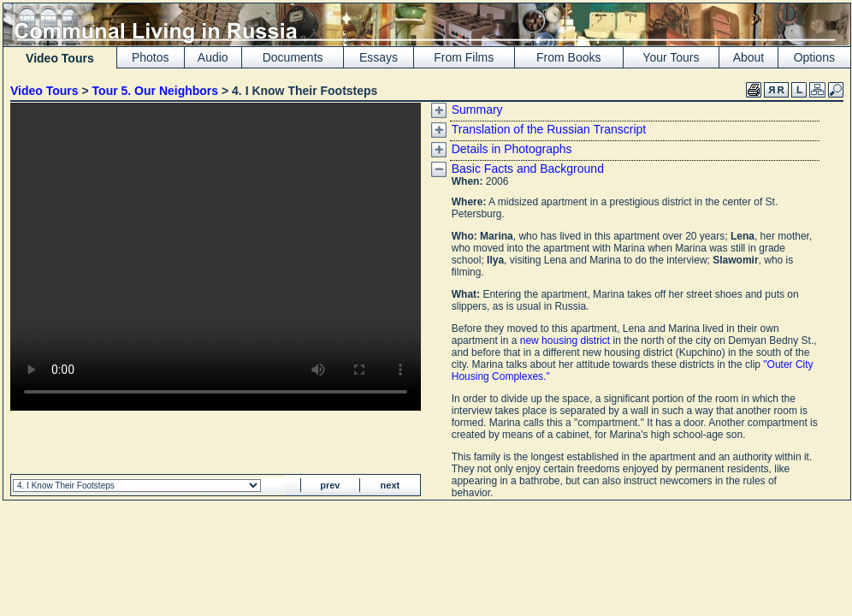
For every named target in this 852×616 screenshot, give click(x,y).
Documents (293, 57)
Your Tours (671, 57)
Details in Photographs (512, 149)
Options (814, 57)
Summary (477, 110)
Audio (213, 57)
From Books (568, 57)
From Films (464, 57)
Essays (379, 57)
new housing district (565, 341)
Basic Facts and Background (528, 169)
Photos (151, 57)
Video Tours (44, 91)
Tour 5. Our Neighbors (156, 91)
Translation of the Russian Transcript (549, 129)
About (749, 57)
